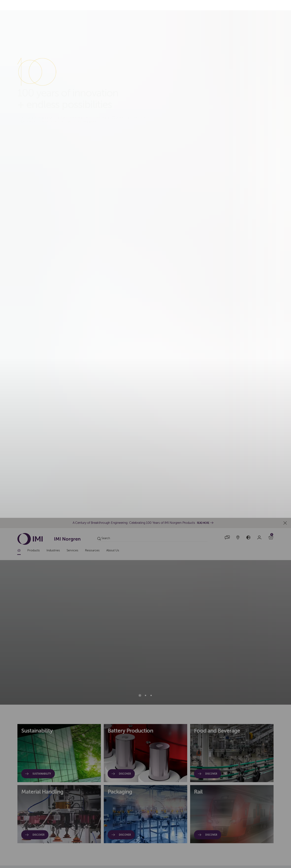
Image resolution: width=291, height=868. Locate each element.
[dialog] (146, 434)
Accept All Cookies (171, 434)
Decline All (206, 434)
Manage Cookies (238, 434)
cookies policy (118, 440)
